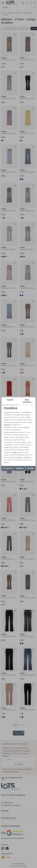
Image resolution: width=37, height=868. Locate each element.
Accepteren (8, 468)
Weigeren (20, 468)
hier (15, 452)
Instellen (30, 468)
